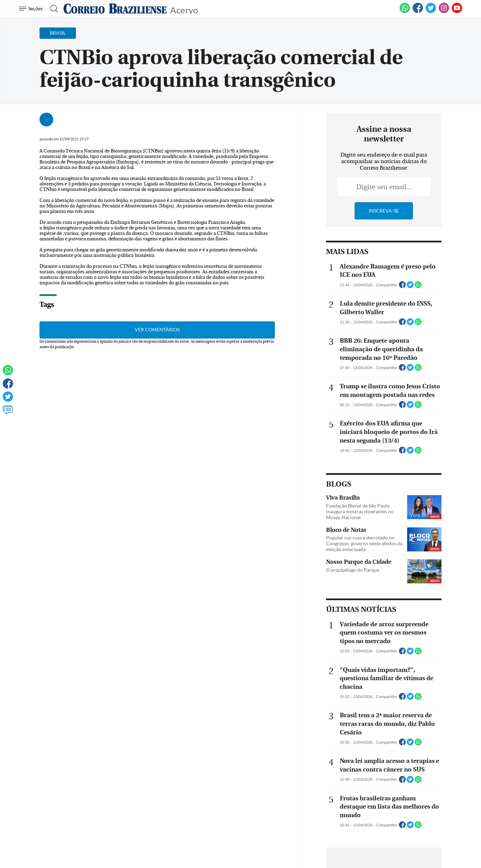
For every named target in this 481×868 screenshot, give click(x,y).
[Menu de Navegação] (32, 9)
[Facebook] (418, 12)
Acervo (184, 9)
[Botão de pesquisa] (52, 9)
